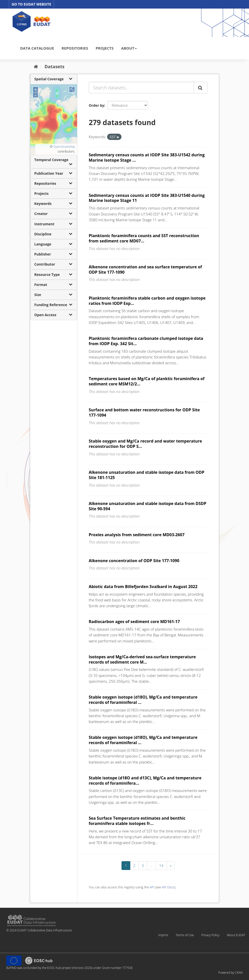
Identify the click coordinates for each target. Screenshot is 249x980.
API (152, 887)
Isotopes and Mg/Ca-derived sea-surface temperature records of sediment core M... (142, 659)
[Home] (36, 66)
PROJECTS (104, 48)
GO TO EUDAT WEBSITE (31, 4)
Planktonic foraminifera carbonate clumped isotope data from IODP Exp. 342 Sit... (146, 341)
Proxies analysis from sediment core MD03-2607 (137, 535)
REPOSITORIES (75, 48)
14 (161, 865)
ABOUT (129, 48)
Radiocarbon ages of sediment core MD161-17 (134, 622)
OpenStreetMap (64, 147)
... (152, 865)
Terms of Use (185, 935)
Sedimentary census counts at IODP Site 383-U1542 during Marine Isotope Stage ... (147, 157)
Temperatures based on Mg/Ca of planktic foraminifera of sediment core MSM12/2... (147, 381)
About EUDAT (236, 935)
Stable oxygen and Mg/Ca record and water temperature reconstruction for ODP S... (145, 444)
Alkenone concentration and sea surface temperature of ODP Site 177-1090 (145, 269)
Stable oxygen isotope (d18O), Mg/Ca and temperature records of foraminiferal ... (143, 700)
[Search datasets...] (141, 88)
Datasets (55, 66)
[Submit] (201, 88)
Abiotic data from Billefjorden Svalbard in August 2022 (143, 587)
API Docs (168, 887)
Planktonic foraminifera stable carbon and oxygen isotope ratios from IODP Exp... (147, 301)
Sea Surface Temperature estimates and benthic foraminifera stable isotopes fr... (137, 821)
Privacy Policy (210, 935)
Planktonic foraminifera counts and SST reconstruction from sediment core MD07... (144, 238)
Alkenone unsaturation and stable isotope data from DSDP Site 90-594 (148, 506)
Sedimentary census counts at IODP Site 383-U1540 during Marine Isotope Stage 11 (147, 198)
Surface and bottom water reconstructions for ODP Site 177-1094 (144, 412)
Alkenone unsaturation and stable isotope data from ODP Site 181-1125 (147, 475)
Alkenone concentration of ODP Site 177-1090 (134, 561)
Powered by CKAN (230, 973)
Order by (96, 105)
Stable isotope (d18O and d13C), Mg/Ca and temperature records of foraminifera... (145, 781)
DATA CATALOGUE (37, 48)
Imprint (163, 935)
